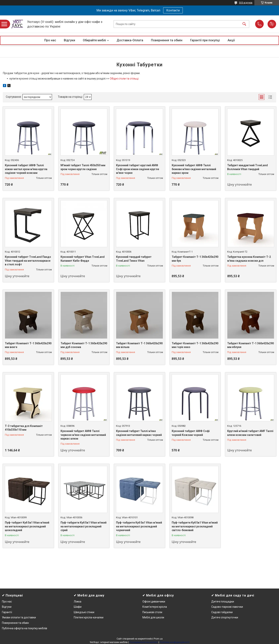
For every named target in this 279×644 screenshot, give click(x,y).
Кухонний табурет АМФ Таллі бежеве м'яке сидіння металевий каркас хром (194, 169)
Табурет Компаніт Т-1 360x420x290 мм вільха (139, 345)
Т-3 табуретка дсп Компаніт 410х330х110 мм (24, 428)
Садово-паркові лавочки (227, 607)
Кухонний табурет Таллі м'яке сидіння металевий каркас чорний (139, 433)
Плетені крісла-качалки (89, 617)
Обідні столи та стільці (124, 79)
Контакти (173, 10)
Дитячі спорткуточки (225, 617)
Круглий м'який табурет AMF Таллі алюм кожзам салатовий (250, 433)
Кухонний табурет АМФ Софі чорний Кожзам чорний (191, 433)
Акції (231, 40)
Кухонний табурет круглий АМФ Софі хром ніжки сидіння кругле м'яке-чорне (138, 169)
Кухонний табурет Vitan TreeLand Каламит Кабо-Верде (83, 259)
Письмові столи (152, 612)
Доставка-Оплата (130, 40)
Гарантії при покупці (205, 40)
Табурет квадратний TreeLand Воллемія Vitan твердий (247, 167)
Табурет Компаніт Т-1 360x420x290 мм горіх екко (195, 345)
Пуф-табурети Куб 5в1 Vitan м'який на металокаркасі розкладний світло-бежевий (195, 526)
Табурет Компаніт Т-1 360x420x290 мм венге (28, 345)
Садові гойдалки (222, 612)
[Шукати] (244, 24)
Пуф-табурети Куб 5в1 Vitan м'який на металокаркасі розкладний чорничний (139, 526)
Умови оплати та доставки (19, 617)
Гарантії (7, 612)
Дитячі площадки (223, 602)
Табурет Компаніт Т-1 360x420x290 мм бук (195, 259)
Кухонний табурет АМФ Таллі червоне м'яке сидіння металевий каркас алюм (83, 435)
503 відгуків (246, 3)
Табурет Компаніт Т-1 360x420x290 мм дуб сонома (84, 345)
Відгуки (69, 40)
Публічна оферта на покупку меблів (25, 628)
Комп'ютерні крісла (155, 607)
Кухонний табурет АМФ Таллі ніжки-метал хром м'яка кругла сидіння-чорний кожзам (26, 169)
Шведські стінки (84, 612)
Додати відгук (272, 24)
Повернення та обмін (167, 40)
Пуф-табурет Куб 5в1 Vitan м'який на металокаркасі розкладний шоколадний (27, 526)
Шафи (78, 607)
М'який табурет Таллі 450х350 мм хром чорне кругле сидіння (83, 167)
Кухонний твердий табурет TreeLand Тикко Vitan (134, 259)
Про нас (50, 40)
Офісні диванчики (154, 602)
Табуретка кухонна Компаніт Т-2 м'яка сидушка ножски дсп (249, 259)
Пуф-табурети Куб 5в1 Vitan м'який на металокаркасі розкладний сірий (84, 526)
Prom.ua (158, 639)
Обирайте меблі (94, 40)
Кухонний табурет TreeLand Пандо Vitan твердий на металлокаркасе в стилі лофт (28, 261)
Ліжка (78, 602)
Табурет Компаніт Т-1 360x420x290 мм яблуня (250, 345)
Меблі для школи (153, 617)
